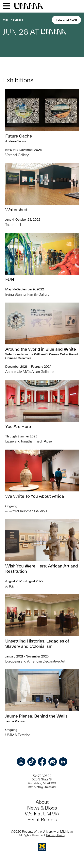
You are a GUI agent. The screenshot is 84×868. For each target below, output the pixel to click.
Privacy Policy (56, 835)
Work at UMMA (42, 814)
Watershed (16, 210)
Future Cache (19, 136)
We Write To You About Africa (35, 496)
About (42, 802)
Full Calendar (66, 20)
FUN (10, 279)
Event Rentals (42, 820)
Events (18, 20)
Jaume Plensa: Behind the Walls (36, 716)
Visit (6, 20)
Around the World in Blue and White (41, 349)
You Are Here (18, 426)
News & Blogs (42, 808)
